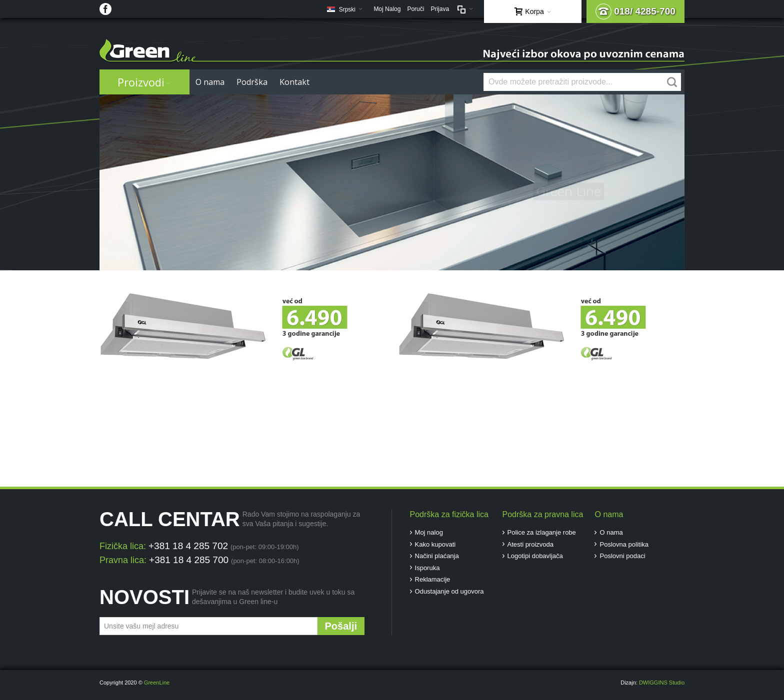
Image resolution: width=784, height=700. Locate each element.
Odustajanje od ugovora (449, 591)
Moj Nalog (387, 9)
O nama (611, 532)
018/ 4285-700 (635, 11)
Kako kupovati (435, 544)
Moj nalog (429, 532)
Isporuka (427, 568)
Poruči (415, 9)
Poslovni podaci (622, 556)
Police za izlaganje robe (542, 532)
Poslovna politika (624, 544)
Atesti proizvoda (531, 544)
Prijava (440, 9)
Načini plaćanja (437, 556)
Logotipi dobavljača (535, 556)
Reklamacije (433, 579)
